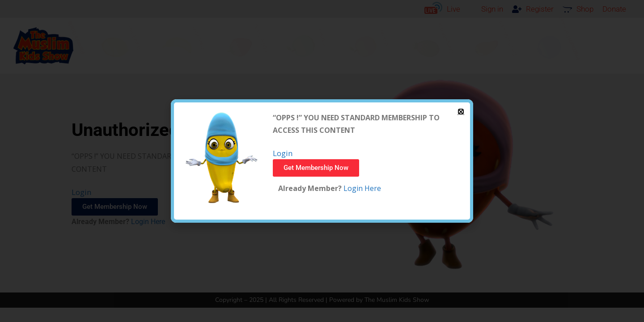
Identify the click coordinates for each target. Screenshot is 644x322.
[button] (461, 112)
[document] (322, 161)
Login (283, 153)
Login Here (361, 188)
